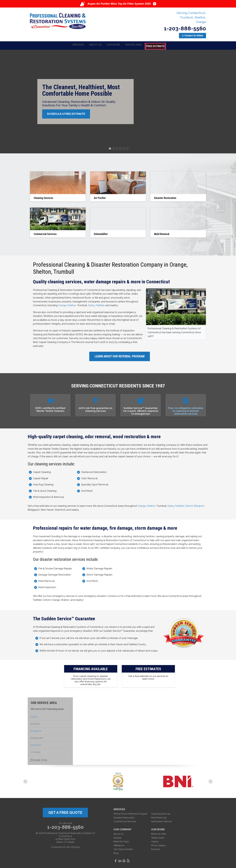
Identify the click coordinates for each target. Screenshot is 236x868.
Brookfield (36, 745)
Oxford (189, 505)
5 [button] (124, 148)
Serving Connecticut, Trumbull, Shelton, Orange (191, 17)
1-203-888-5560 (185, 28)
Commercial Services (125, 821)
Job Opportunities (123, 849)
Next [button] (211, 781)
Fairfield (100, 305)
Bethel (34, 716)
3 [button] (117, 148)
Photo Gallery (158, 845)
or (193, 36)
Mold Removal (159, 817)
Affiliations (119, 845)
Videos (155, 841)
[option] (118, 101)
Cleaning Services (161, 813)
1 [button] (110, 148)
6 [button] (128, 148)
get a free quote (65, 812)
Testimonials (158, 837)
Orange (62, 305)
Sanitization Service (161, 821)
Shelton (72, 305)
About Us (118, 833)
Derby (91, 305)
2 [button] (114, 148)
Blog (116, 853)
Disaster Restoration (124, 817)
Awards (117, 837)
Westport (199, 505)
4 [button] (121, 148)
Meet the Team (121, 841)
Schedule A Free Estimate (68, 113)
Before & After (159, 833)
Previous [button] (25, 781)
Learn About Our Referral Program (120, 356)
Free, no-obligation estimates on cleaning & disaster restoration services (186, 410)
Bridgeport (36, 730)
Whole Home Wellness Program (130, 813)
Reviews (155, 849)
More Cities (41, 760)
